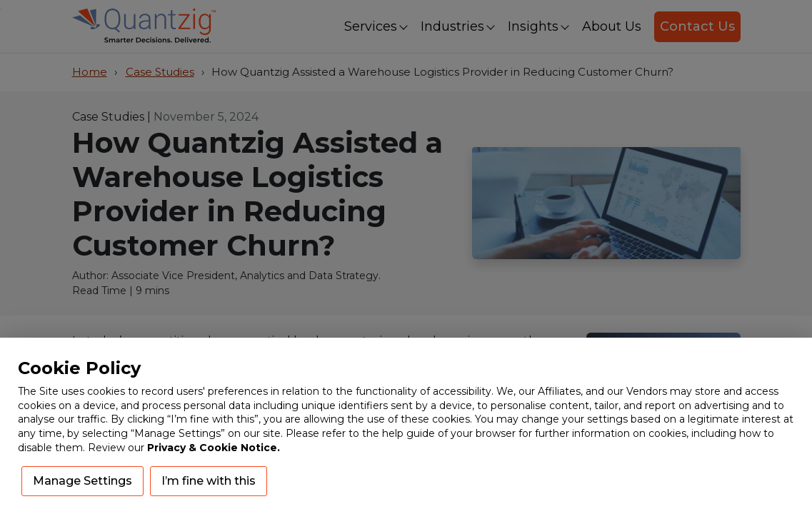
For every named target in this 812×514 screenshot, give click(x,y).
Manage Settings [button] (82, 481)
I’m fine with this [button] (209, 481)
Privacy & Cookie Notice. (214, 448)
